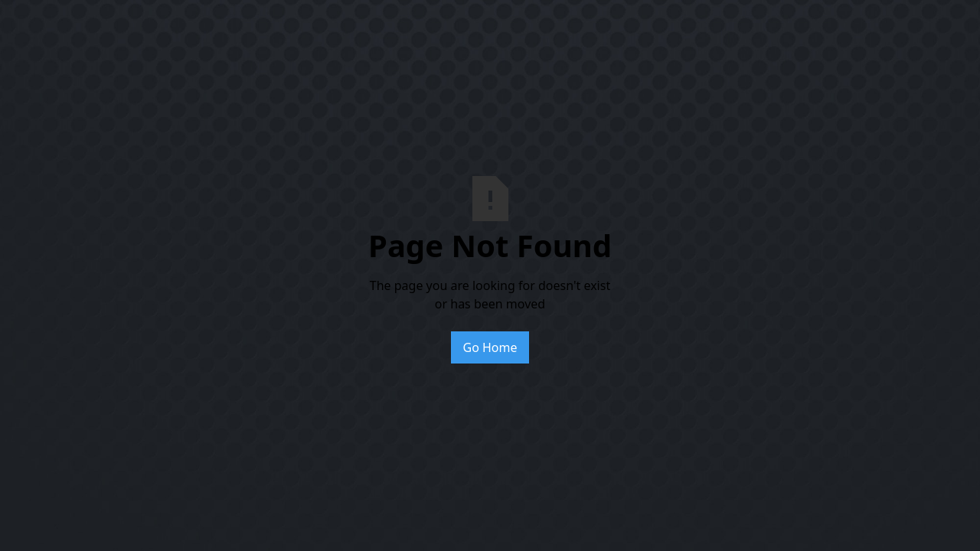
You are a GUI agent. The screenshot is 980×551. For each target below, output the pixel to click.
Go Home (490, 347)
